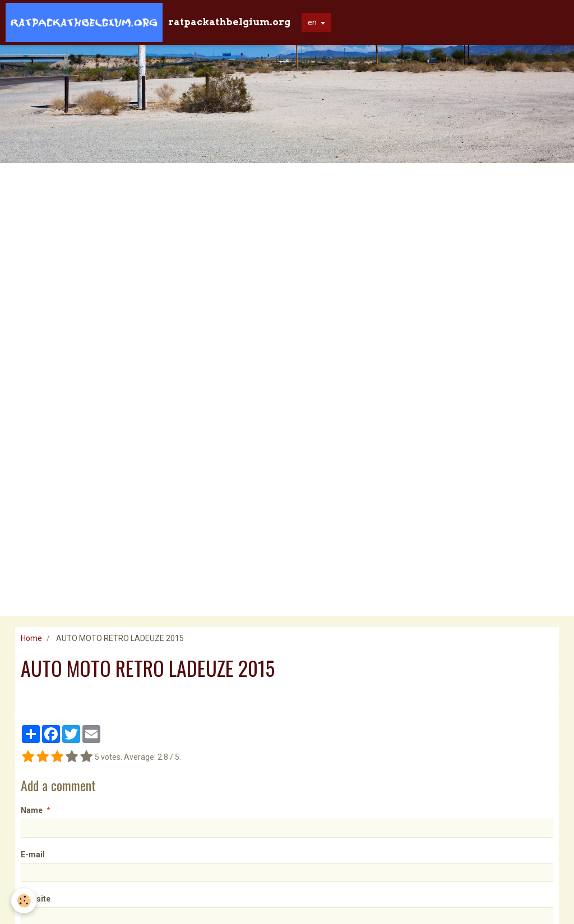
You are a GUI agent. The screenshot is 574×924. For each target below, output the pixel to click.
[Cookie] (24, 901)
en (312, 22)
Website (36, 899)
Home (31, 638)
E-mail (33, 855)
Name (32, 810)
